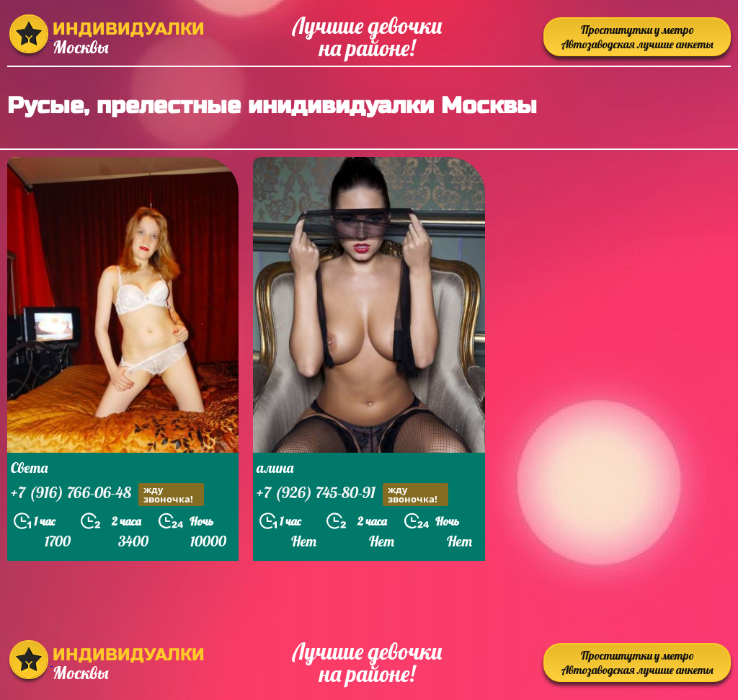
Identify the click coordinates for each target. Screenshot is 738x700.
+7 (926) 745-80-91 (352, 494)
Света (29, 468)
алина (275, 468)
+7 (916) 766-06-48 (107, 494)
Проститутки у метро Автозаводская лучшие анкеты (637, 37)
